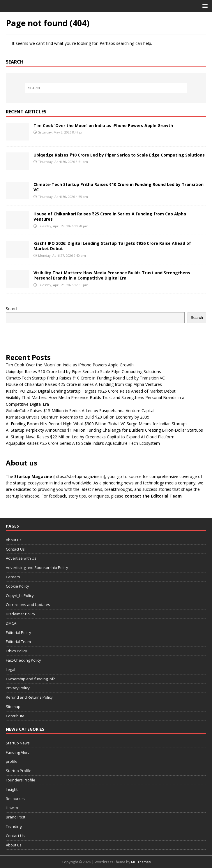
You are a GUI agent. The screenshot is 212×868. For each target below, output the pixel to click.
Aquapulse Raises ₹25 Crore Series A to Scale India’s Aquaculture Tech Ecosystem (83, 443)
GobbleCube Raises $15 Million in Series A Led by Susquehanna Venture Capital (80, 411)
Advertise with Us (21, 558)
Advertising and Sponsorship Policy (37, 567)
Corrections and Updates (28, 605)
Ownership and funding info (31, 679)
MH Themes (141, 862)
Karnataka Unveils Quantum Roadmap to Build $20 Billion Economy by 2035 (78, 417)
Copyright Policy (20, 595)
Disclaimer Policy (21, 614)
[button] (204, 6)
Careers (13, 577)
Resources (15, 799)
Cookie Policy (17, 586)
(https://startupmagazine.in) (79, 476)
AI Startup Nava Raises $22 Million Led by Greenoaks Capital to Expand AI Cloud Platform (90, 437)
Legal (10, 670)
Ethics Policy (16, 651)
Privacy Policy (18, 688)
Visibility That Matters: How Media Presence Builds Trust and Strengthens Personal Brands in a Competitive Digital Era (112, 275)
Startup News (18, 743)
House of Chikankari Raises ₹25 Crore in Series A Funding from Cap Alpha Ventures (110, 216)
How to (12, 808)
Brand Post (16, 817)
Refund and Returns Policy (29, 697)
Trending (14, 826)
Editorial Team (18, 642)
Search (12, 309)
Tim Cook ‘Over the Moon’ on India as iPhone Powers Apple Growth (103, 125)
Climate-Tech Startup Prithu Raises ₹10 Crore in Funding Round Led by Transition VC (119, 187)
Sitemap (13, 707)
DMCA (11, 623)
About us (14, 540)
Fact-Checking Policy (23, 660)
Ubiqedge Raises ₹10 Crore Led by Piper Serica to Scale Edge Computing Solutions (119, 155)
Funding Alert (17, 752)
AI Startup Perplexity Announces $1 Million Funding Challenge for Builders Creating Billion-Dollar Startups (104, 430)
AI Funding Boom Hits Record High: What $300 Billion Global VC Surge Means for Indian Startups (97, 424)
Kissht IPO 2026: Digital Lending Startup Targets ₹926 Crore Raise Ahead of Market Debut (112, 246)
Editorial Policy (18, 632)
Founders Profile (21, 780)
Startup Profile (19, 771)
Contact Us (15, 549)
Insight (12, 789)
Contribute (15, 716)
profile (12, 761)
